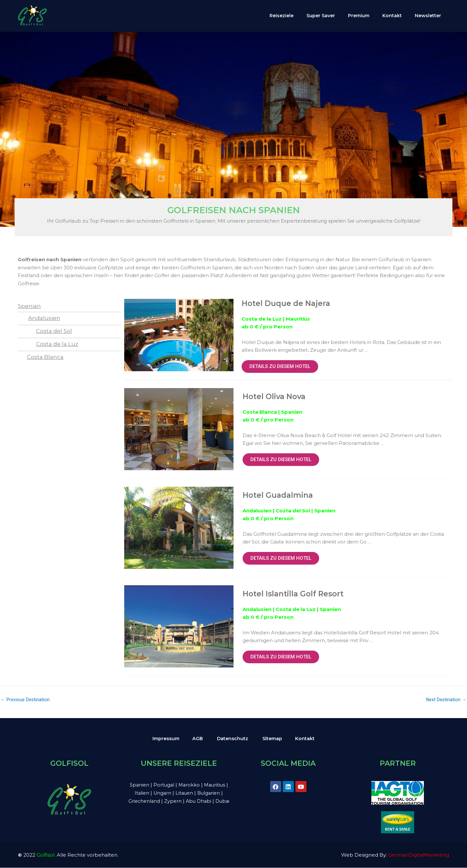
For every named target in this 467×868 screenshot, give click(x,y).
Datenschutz (233, 738)
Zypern (181, 801)
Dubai (179, 809)
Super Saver (321, 16)
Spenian (29, 306)
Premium (359, 16)
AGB (197, 738)
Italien (141, 793)
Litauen (185, 793)
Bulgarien (210, 793)
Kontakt (392, 16)
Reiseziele (281, 16)
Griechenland (151, 801)
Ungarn (162, 793)
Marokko (190, 785)
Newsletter (428, 16)
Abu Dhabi (207, 801)
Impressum (164, 738)
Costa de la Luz (57, 344)
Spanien (138, 785)
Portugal (163, 785)
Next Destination (446, 700)
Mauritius (216, 785)
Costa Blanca (45, 357)
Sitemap (274, 738)
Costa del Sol (54, 331)
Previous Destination (26, 700)
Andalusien (44, 318)
